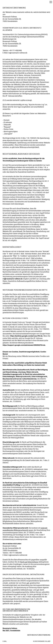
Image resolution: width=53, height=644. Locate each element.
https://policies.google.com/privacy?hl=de (26, 336)
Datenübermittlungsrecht (12, 467)
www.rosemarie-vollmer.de (23, 12)
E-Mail (5, 641)
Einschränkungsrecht (11, 442)
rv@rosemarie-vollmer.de (18, 53)
